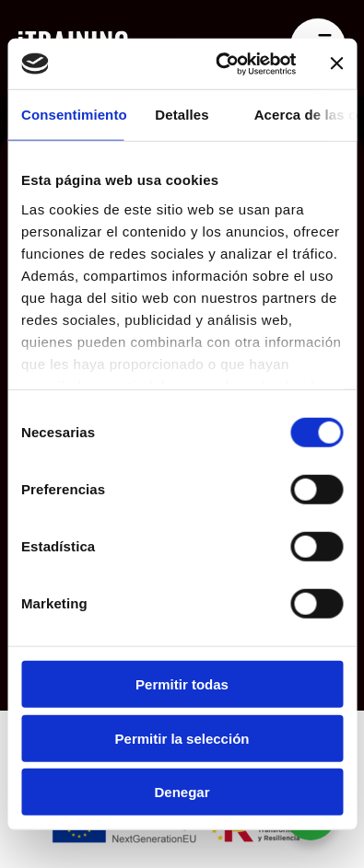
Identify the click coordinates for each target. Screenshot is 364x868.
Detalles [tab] (182, 115)
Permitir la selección (182, 738)
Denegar (182, 792)
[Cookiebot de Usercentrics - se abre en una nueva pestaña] (222, 64)
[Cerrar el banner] (336, 64)
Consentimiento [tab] (72, 115)
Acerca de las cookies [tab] (305, 115)
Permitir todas (182, 684)
